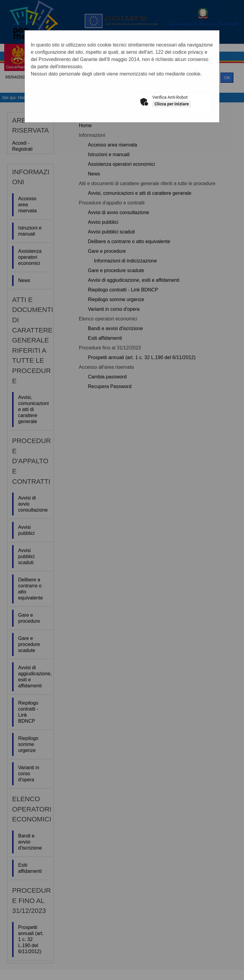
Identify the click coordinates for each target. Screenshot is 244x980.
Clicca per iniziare (172, 104)
